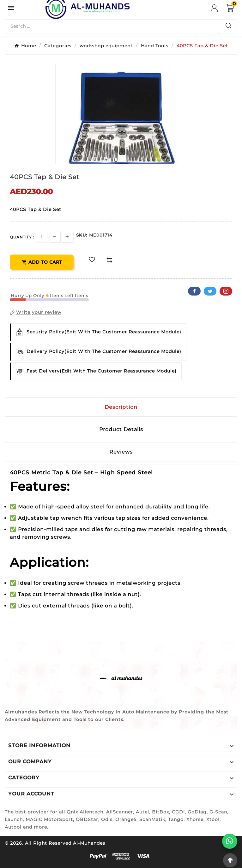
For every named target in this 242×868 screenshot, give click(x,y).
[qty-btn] (67, 236)
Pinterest (226, 291)
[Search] (113, 26)
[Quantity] (42, 237)
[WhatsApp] (230, 841)
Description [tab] (121, 407)
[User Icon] (218, 8)
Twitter (210, 291)
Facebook (194, 291)
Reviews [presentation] (121, 452)
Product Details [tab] (121, 429)
